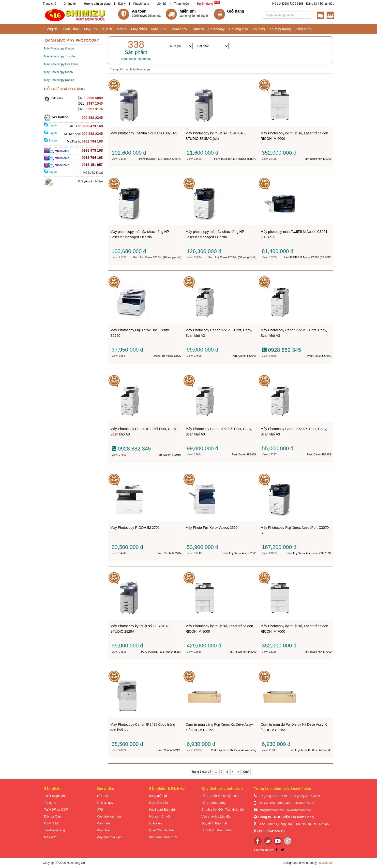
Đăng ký (312, 4)
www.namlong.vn (299, 810)
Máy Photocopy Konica (59, 80)
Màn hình (103, 823)
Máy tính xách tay (109, 816)
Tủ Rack (102, 796)
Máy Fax (91, 29)
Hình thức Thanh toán (217, 830)
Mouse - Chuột (160, 816)
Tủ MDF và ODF (56, 810)
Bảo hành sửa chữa (163, 837)
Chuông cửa (238, 29)
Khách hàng (141, 4)
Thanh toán (182, 4)
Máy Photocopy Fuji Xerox (61, 64)
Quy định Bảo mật (214, 823)
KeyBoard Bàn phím (163, 810)
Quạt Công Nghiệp (162, 830)
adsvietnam (327, 863)
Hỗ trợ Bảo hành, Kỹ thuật (220, 796)
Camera (198, 29)
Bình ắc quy (105, 803)
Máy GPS (159, 29)
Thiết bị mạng (280, 29)
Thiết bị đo (303, 29)
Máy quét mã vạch (109, 837)
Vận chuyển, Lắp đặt (216, 816)
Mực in (107, 29)
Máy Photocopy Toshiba (60, 56)
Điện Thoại (71, 29)
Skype (50, 125)
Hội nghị (259, 29)
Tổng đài (52, 29)
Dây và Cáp (52, 816)
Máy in (122, 29)
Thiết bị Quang (54, 830)
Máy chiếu (139, 29)
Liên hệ (162, 4)
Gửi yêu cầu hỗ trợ (90, 181)
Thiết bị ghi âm (54, 796)
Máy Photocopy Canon (59, 48)
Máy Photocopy (140, 69)
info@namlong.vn (271, 810)
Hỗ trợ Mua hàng (213, 803)
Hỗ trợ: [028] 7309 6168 (288, 4)
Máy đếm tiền (159, 803)
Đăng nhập (327, 4)
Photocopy (216, 29)
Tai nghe (50, 803)
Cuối (246, 772)
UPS (100, 810)
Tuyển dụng (205, 4)
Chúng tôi (70, 4)
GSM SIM (51, 823)
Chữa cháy (179, 29)
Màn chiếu (104, 830)
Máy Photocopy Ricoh (58, 72)
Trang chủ (49, 4)
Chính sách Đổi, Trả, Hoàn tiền (223, 810)
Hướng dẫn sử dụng (97, 4)
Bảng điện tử (158, 796)
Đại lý (122, 4)
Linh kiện (155, 823)
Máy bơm (51, 837)
